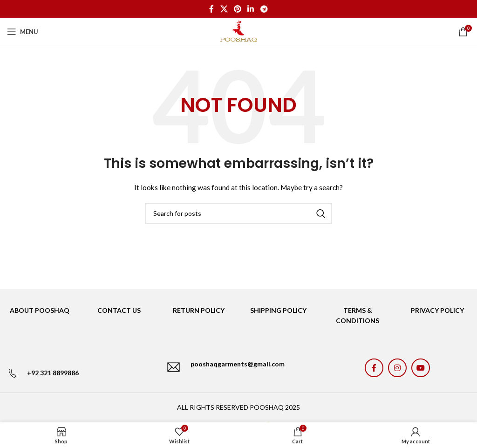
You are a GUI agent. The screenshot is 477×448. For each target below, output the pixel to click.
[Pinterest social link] (237, 9)
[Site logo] (238, 31)
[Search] (238, 214)
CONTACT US (119, 310)
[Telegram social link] (264, 9)
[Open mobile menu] (23, 32)
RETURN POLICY (199, 310)
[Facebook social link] (212, 9)
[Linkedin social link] (251, 9)
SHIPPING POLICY (278, 310)
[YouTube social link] (421, 368)
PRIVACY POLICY (437, 310)
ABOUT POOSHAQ (40, 310)
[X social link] (224, 9)
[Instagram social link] (397, 368)
